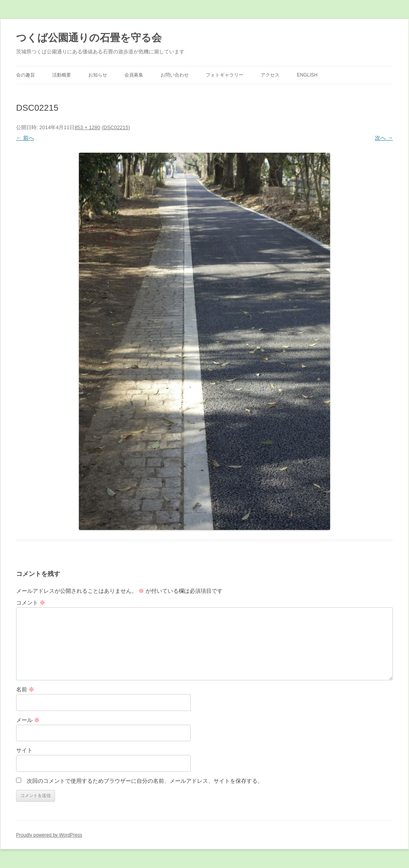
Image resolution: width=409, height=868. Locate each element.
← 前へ (25, 138)
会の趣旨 (26, 75)
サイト (24, 750)
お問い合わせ (175, 75)
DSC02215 (116, 127)
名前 (25, 689)
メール (28, 720)
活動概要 (62, 75)
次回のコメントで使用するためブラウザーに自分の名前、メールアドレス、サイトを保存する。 (145, 781)
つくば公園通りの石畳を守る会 (89, 38)
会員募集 (134, 75)
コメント (31, 603)
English (307, 75)
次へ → (384, 138)
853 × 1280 (87, 127)
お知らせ (98, 75)
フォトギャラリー (225, 75)
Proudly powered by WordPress (49, 835)
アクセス (270, 75)
